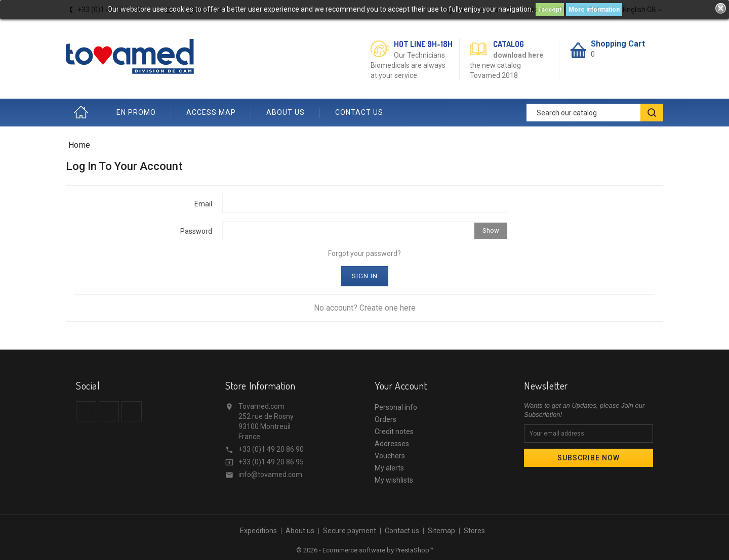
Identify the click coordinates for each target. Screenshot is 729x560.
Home (84, 113)
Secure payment (350, 531)
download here (518, 55)
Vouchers (390, 456)
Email (203, 204)
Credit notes (394, 432)
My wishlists (394, 480)
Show (491, 230)
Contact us (402, 531)
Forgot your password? (364, 253)
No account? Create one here (365, 308)
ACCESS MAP (211, 112)
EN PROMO (136, 112)
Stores (474, 531)
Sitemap (441, 531)
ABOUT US (286, 112)
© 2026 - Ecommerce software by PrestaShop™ (365, 550)
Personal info (396, 407)
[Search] (595, 113)
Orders (386, 419)
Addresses (392, 444)
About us (300, 531)
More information (594, 10)
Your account (401, 385)
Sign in (365, 276)
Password (196, 231)
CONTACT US (359, 112)
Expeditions (258, 531)
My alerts (389, 468)
